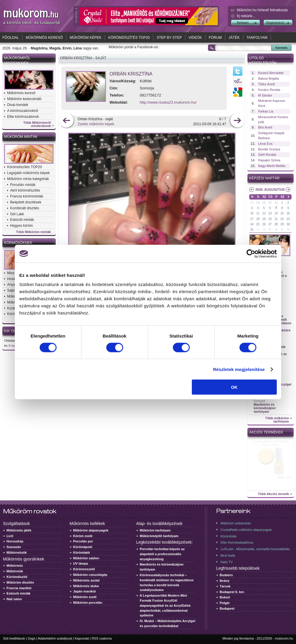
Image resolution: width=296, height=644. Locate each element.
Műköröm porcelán (88, 603)
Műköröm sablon (86, 558)
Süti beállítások (14, 638)
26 (264, 224)
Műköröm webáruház (236, 523)
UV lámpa (81, 563)
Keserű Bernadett (271, 73)
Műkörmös (15, 566)
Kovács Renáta (269, 90)
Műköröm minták (21, 137)
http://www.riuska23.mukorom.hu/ (168, 102)
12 (264, 213)
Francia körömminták (27, 196)
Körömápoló (83, 547)
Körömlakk (82, 553)
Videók (195, 38)
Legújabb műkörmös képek (28, 173)
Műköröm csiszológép (90, 575)
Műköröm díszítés (20, 582)
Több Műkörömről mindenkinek (37, 124)
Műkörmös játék (19, 530)
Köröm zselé (83, 536)
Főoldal (11, 38)
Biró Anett (265, 127)
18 (258, 219)
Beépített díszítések (26, 202)
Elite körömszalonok (23, 117)
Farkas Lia (266, 111)
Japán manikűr (85, 591)
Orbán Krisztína (131, 74)
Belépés (243, 23)
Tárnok (225, 586)
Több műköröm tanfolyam (277, 420)
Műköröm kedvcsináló (24, 99)
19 (264, 219)
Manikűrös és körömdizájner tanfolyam (265, 408)
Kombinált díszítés (25, 208)
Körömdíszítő (17, 577)
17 (252, 219)
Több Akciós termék (273, 494)
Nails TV (227, 562)
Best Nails (228, 555)
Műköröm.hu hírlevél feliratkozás (262, 10)
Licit (10, 536)
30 (270, 203)
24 (252, 224)
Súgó (32, 638)
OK (234, 387)
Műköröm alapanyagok (91, 530)
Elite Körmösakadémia (237, 542)
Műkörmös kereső (44, 38)
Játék (234, 38)
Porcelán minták (23, 185)
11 (258, 213)
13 (270, 213)
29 (264, 203)
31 (276, 203)
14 (276, 213)
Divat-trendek (18, 105)
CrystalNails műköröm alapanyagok (246, 530)
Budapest (227, 608)
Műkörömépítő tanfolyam (159, 536)
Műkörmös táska (86, 586)
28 (258, 203)
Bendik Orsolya (269, 149)
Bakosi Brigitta (268, 78)
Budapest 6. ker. (232, 592)
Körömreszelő (84, 569)
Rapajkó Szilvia (269, 160)
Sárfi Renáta (267, 155)
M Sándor (265, 95)
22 (282, 219)
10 (252, 213)
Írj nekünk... (246, 16)
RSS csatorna (102, 638)
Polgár (225, 603)
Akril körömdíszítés (25, 190)
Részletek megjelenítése (239, 369)
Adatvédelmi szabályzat (55, 638)
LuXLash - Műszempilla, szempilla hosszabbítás (255, 549)
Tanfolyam (257, 38)
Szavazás (14, 547)
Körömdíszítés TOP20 (129, 38)
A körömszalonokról (23, 111)
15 (282, 213)
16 (288, 213)
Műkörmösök (17, 553)
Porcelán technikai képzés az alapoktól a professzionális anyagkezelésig (162, 554)
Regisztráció (275, 23)
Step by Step (169, 38)
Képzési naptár (264, 178)
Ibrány (225, 581)
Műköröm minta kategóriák (28, 179)
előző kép (66, 121)
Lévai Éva (265, 144)
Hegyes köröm (21, 226)
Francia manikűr (19, 588)
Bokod (225, 597)
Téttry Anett (266, 84)
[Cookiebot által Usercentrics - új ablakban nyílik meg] (251, 253)
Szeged (259, 401)
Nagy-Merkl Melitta (272, 166)
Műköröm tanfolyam (155, 530)
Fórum (215, 38)
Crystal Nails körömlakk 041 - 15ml (271, 443)
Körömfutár (229, 536)
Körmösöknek (18, 243)
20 (270, 219)
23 (288, 219)
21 (276, 219)
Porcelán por (83, 541)
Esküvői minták (22, 220)
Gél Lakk (17, 214)
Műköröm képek (85, 38)
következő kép (237, 121)
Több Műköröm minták (33, 232)
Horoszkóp (15, 541)
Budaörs (226, 575)
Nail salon (14, 599)
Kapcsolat (82, 638)
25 (258, 224)
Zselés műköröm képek (96, 124)
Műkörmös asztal (86, 580)
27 (252, 203)
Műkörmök (15, 571)
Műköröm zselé (85, 597)
